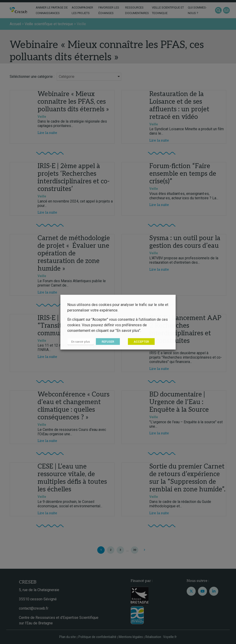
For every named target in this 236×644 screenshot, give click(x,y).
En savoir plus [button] (80, 341)
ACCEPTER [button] (141, 341)
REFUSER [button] (107, 341)
